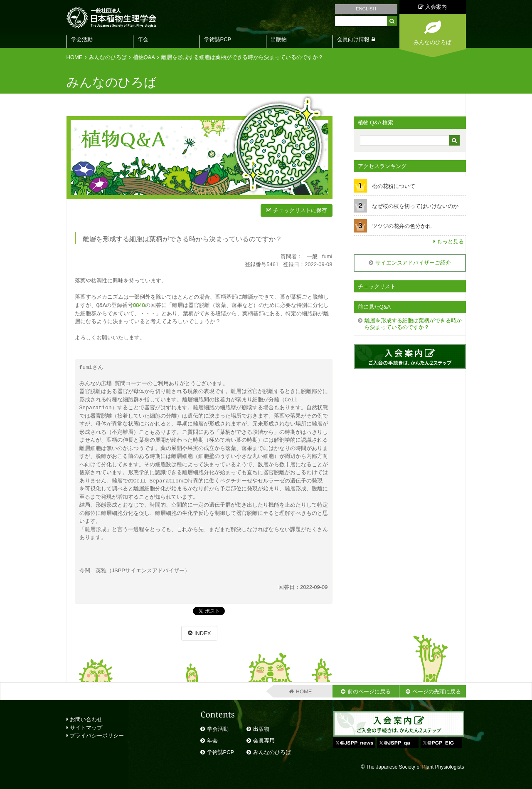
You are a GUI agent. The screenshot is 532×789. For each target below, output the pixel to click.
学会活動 (82, 39)
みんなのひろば (108, 57)
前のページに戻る (369, 691)
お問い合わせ (85, 719)
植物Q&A (144, 57)
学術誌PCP (218, 39)
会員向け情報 (353, 39)
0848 (139, 305)
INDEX (203, 633)
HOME (75, 57)
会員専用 (264, 740)
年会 (143, 39)
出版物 (279, 39)
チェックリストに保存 (300, 210)
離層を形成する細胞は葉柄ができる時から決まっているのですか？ (242, 57)
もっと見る (450, 241)
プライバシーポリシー (95, 735)
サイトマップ (85, 727)
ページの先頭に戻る (437, 691)
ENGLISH (366, 9)
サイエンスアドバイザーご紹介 (413, 263)
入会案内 (432, 7)
